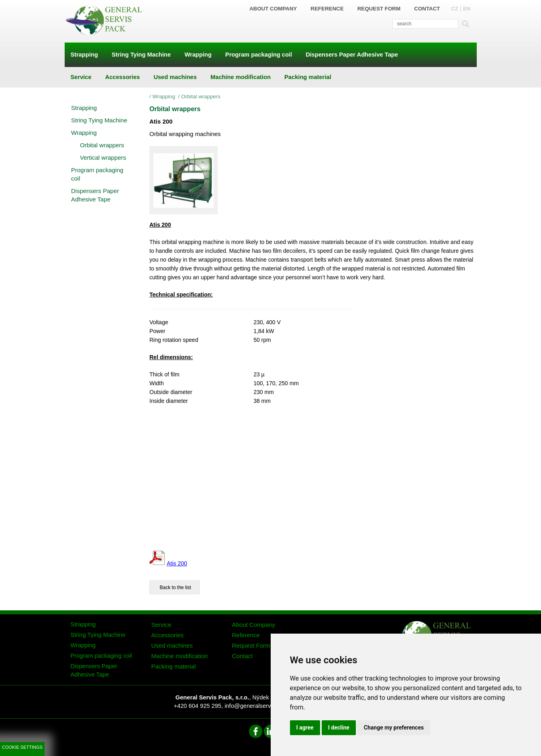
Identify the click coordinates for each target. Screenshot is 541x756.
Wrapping (164, 97)
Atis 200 (177, 563)
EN (467, 9)
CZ (455, 9)
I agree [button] (305, 728)
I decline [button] (339, 728)
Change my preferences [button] (394, 728)
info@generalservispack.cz (260, 706)
